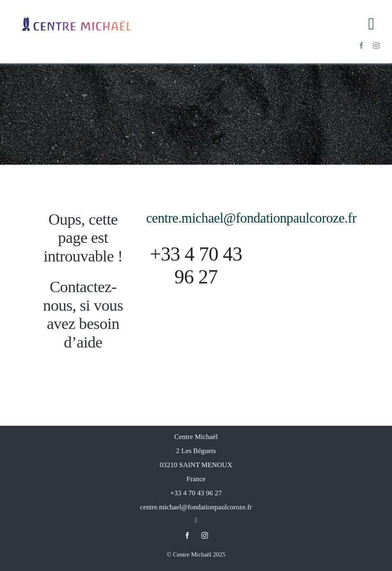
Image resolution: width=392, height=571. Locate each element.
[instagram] (376, 46)
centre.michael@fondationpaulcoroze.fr (251, 218)
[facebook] (361, 46)
